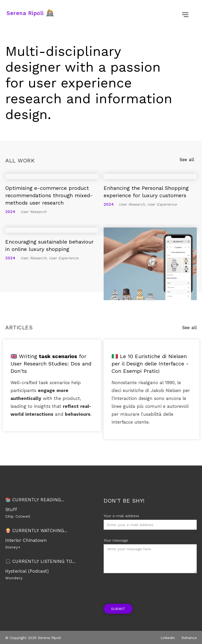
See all (187, 160)
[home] (32, 13)
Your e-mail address (121, 516)
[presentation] (144, 586)
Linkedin (168, 638)
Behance (189, 638)
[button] (185, 11)
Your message (116, 540)
